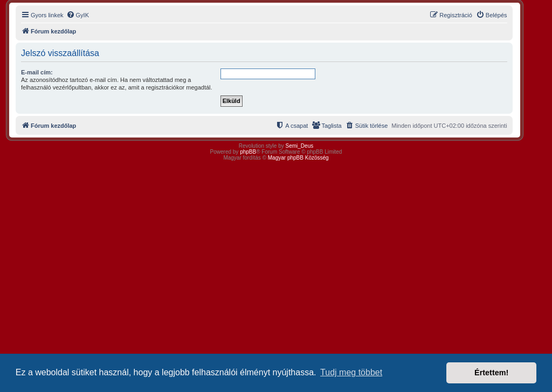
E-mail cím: (37, 72)
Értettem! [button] (491, 373)
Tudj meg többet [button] (351, 372)
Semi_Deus (300, 146)
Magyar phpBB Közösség (298, 158)
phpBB (248, 152)
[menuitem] (78, 15)
